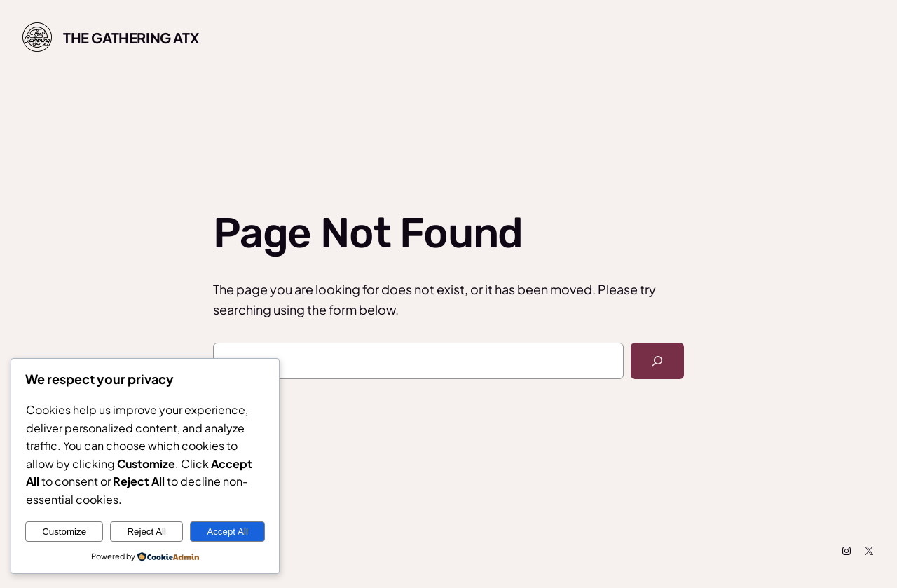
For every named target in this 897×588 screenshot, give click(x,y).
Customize (64, 532)
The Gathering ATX (131, 37)
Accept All (227, 532)
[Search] (657, 361)
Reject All (146, 532)
